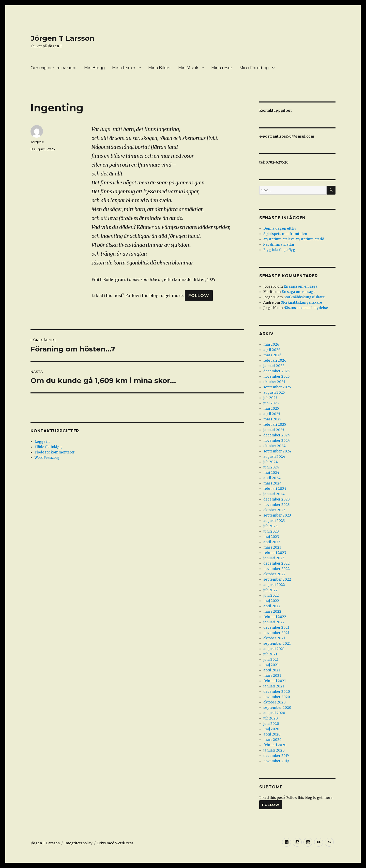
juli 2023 (270, 526)
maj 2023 (271, 537)
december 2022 (277, 563)
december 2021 (276, 628)
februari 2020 (275, 745)
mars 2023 (272, 547)
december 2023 (277, 499)
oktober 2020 (274, 702)
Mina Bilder (160, 68)
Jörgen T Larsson (62, 38)
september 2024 (277, 451)
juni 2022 (271, 595)
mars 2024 (272, 483)
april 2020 (272, 734)
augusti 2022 (274, 585)
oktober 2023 (274, 510)
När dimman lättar (279, 245)
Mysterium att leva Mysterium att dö (294, 239)
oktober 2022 (274, 574)
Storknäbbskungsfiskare (304, 297)
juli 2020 (271, 718)
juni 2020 (271, 724)
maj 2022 (271, 601)
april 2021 (272, 670)
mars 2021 (272, 676)
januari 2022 (274, 622)
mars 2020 (272, 740)
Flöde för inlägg (48, 447)
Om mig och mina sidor (54, 68)
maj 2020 (271, 729)
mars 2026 (272, 355)
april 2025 (272, 414)
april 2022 (272, 606)
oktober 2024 (274, 446)
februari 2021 (274, 681)
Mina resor (222, 68)
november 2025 (276, 377)
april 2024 (272, 478)
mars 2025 (272, 419)
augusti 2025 (274, 393)
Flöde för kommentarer (55, 452)
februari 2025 (275, 425)
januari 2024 (274, 494)
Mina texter (124, 68)
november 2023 (277, 505)
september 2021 (277, 644)
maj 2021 (271, 665)
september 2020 (277, 708)
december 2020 (277, 692)
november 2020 (277, 697)
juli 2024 (271, 462)
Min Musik (188, 68)
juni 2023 (271, 531)
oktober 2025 (274, 382)
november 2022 (277, 569)
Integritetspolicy (78, 843)
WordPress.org (47, 458)
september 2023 (277, 515)
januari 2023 (274, 558)
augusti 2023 (274, 521)
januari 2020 (274, 750)
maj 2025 (271, 409)
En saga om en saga (301, 286)
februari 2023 (275, 553)
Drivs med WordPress (115, 843)
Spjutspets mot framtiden (285, 234)
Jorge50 (37, 142)
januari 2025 (274, 430)
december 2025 (276, 371)
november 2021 (276, 633)
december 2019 (276, 756)
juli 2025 (270, 398)
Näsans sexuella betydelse (306, 308)
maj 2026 (271, 344)
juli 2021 (270, 654)
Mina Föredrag (254, 68)
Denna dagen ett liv (280, 229)
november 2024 (277, 441)
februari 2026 (275, 361)
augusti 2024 (274, 457)
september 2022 (277, 579)
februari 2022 (275, 617)
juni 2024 (271, 467)
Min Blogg (95, 68)
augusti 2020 (274, 713)
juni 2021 (271, 660)
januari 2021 (274, 686)
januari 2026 (274, 366)
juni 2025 (271, 403)
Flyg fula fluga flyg (279, 250)
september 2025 (277, 387)
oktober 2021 (274, 638)
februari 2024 (275, 489)
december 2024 (277, 435)
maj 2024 (271, 473)
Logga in (42, 442)
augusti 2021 (274, 649)
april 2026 (272, 350)
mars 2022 (272, 612)
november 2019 (276, 761)
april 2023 (272, 542)
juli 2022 (270, 590)
